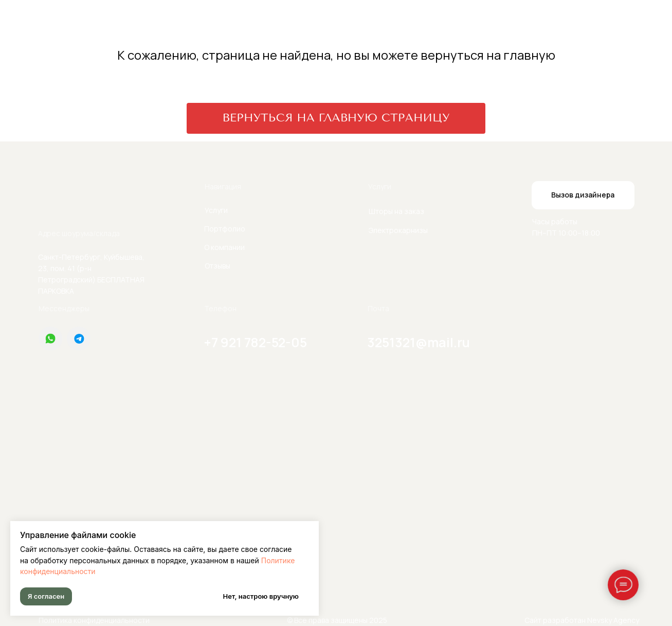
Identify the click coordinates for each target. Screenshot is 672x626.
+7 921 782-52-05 (256, 342)
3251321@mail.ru (419, 342)
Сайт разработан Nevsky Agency (582, 620)
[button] (583, 195)
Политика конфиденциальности (94, 620)
